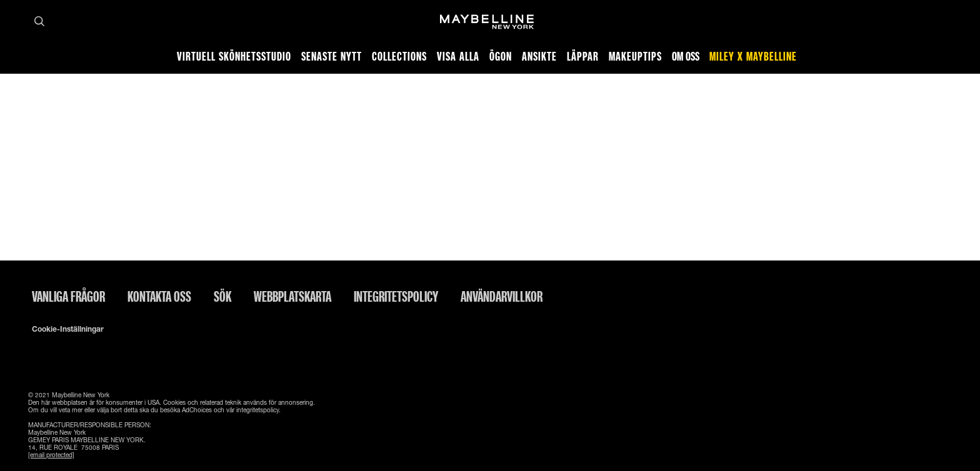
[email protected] (51, 455)
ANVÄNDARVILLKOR (502, 296)
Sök (222, 296)
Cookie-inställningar (68, 329)
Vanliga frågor (68, 296)
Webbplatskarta (292, 296)
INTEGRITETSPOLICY (396, 296)
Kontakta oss (159, 296)
